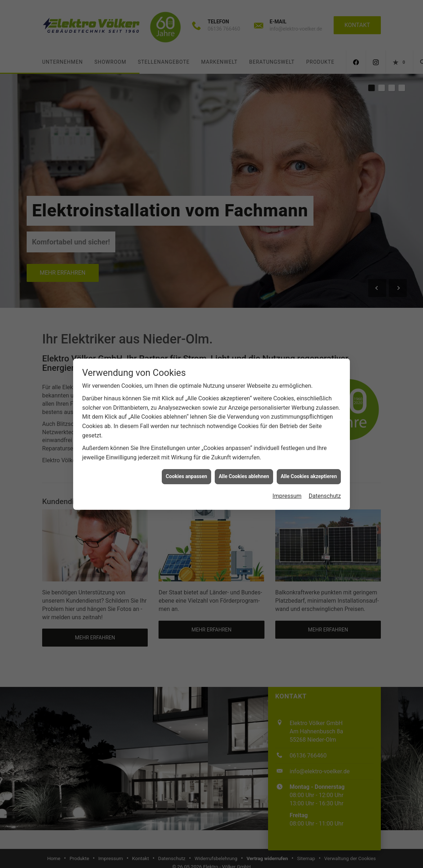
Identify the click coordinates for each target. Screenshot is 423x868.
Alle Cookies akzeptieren (309, 464)
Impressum (287, 484)
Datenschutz (325, 484)
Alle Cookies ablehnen (244, 464)
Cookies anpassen (186, 464)
